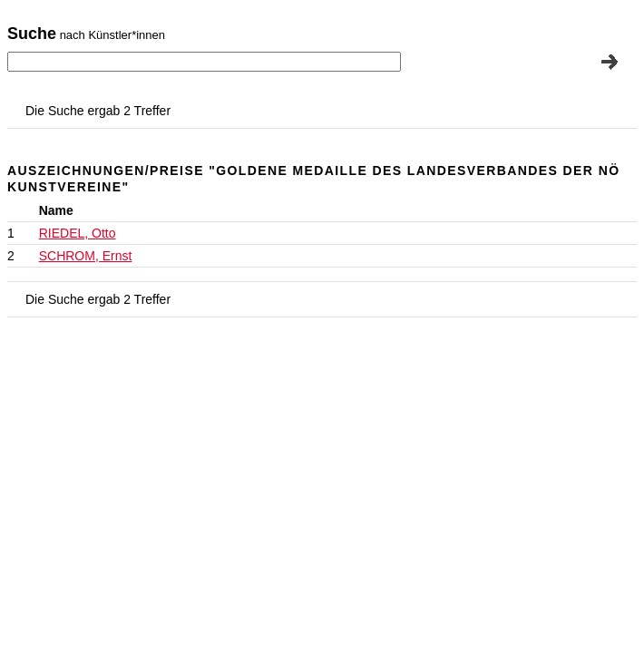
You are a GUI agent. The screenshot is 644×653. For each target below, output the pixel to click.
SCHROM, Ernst (86, 256)
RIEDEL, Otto (78, 233)
